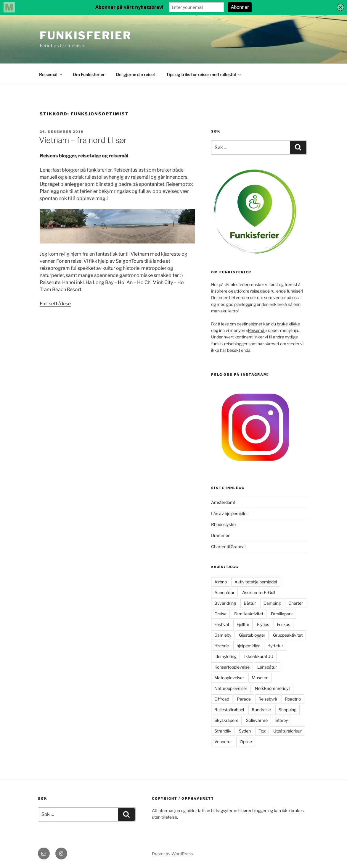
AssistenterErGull (259, 592)
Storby (282, 720)
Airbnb (221, 582)
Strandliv (223, 731)
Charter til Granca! (228, 547)
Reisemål (51, 74)
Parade (244, 699)
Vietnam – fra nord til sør (83, 140)
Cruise (220, 614)
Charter (296, 603)
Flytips (263, 624)
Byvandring (225, 603)
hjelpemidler (248, 646)
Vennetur (223, 742)
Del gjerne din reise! (135, 74)
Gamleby (223, 635)
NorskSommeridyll (273, 688)
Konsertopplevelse (232, 667)
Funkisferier (237, 284)
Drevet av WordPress (172, 854)
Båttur (250, 603)
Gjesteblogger (252, 635)
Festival (222, 624)
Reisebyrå (268, 699)
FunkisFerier (86, 36)
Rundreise (261, 710)
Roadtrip (293, 699)
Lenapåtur (267, 667)
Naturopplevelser (231, 688)
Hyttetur (275, 646)
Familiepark (282, 614)
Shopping (287, 710)
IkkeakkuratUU (259, 656)
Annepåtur (224, 592)
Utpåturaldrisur (287, 731)
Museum (260, 678)
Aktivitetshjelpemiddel (256, 582)
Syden (245, 731)
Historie (222, 646)
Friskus (283, 624)
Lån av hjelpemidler (229, 513)
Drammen (221, 535)
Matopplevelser (229, 678)
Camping (272, 603)
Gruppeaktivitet (288, 635)
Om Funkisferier (89, 74)
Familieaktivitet (249, 614)
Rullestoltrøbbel (229, 710)
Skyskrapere (226, 720)
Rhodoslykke (223, 524)
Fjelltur (243, 624)
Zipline (246, 742)
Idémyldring (225, 656)
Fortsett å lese (55, 304)
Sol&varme (257, 720)
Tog (262, 731)
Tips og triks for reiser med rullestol (204, 74)
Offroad (222, 699)
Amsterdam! (223, 502)
